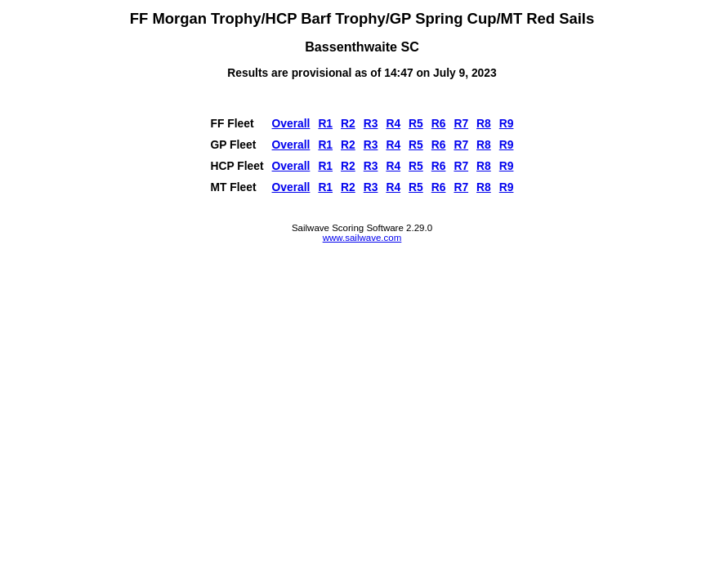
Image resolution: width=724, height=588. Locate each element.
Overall (291, 123)
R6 (439, 123)
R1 (325, 123)
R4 (393, 123)
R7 (461, 123)
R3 (371, 123)
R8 (484, 123)
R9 (507, 123)
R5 (416, 123)
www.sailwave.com (362, 238)
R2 (348, 123)
